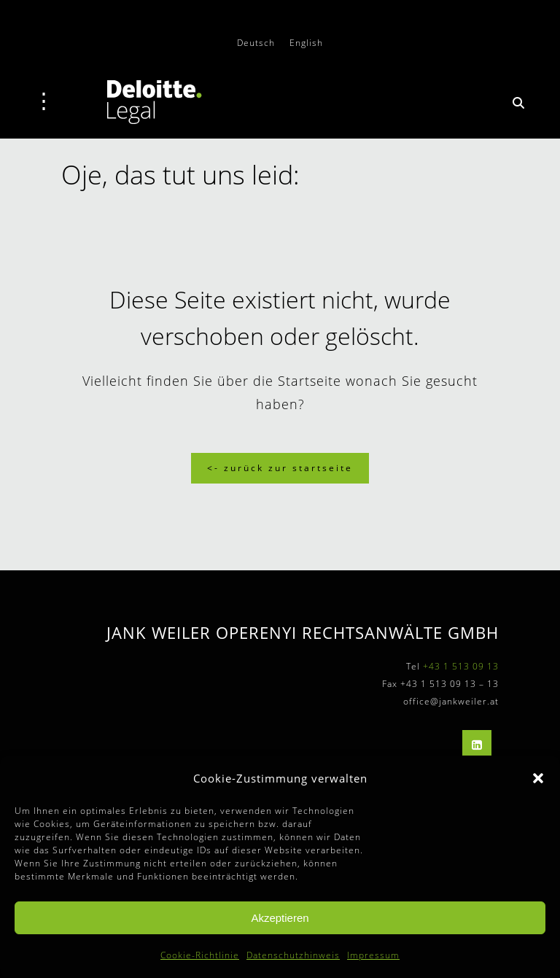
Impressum (373, 955)
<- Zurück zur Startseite (280, 468)
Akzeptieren (280, 918)
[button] (538, 778)
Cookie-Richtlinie (200, 955)
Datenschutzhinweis (293, 955)
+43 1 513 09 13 (461, 666)
